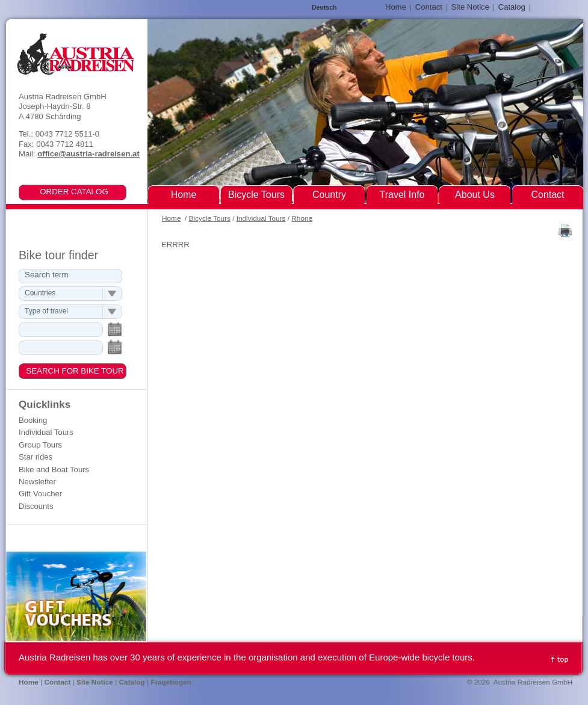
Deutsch (324, 8)
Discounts (36, 506)
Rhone (302, 218)
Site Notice (470, 7)
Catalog (512, 7)
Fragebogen (171, 682)
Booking (33, 420)
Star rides (36, 457)
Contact (429, 7)
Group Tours (40, 445)
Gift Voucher (40, 494)
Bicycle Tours (210, 218)
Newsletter (37, 482)
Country (329, 195)
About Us (475, 195)
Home (171, 218)
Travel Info (402, 195)
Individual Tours (261, 218)
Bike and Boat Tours (54, 469)
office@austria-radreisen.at (88, 154)
